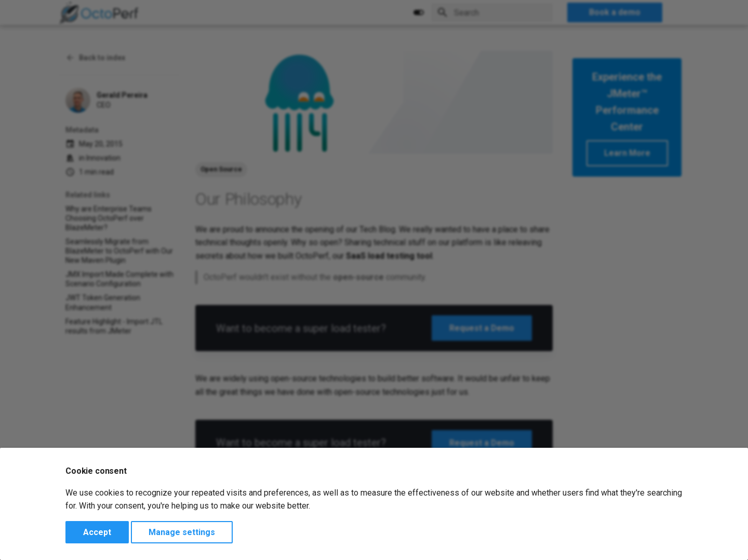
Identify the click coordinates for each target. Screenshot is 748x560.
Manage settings (182, 532)
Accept (97, 532)
